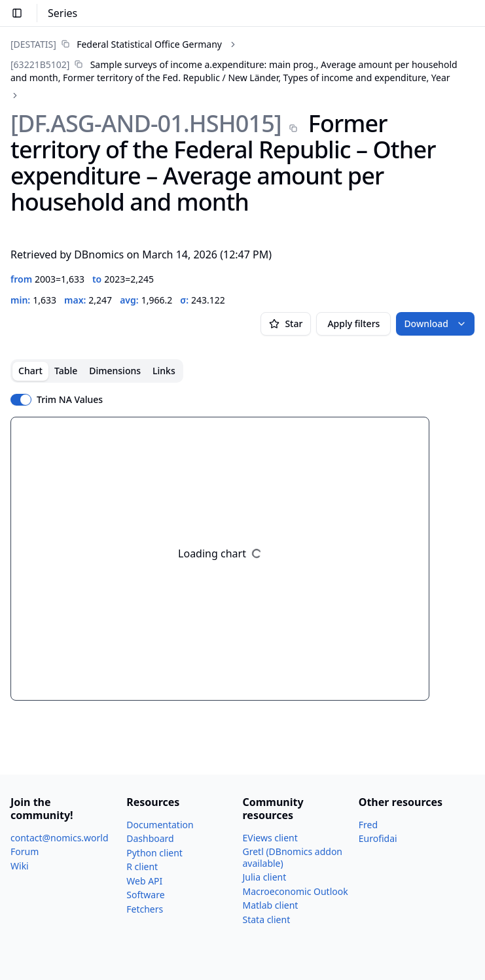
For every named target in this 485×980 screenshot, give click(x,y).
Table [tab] (66, 371)
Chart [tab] (30, 371)
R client (142, 866)
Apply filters (353, 324)
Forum (25, 851)
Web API (144, 881)
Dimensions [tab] (115, 371)
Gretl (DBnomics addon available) (293, 857)
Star (286, 324)
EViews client (270, 838)
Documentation (160, 825)
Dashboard (150, 838)
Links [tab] (164, 371)
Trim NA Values (70, 400)
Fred (368, 825)
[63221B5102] (40, 64)
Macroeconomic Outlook (296, 891)
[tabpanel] (242, 559)
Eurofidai (378, 838)
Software (145, 895)
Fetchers (145, 909)
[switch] (21, 400)
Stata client (267, 919)
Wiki (20, 866)
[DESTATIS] (33, 44)
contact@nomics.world (60, 838)
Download (435, 324)
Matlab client (271, 905)
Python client (154, 853)
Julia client (265, 877)
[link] (116, 44)
